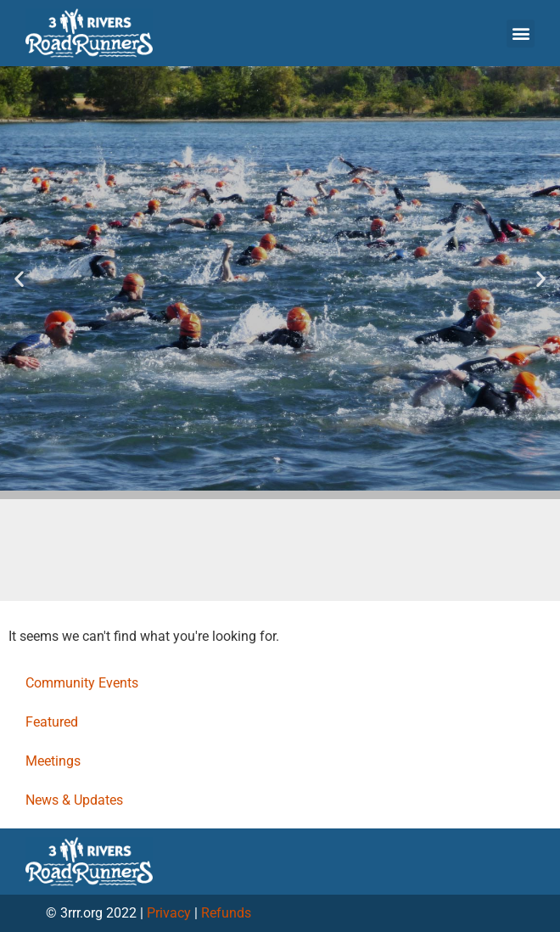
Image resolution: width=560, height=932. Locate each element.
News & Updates (74, 800)
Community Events (82, 683)
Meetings (53, 761)
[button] (521, 34)
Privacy (169, 913)
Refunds (226, 913)
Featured (52, 722)
